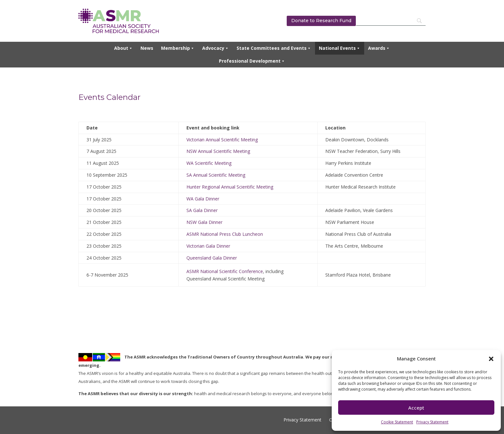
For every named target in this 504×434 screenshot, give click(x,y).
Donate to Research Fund (321, 21)
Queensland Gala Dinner (212, 258)
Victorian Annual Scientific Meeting (222, 140)
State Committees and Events (274, 48)
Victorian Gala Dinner (208, 246)
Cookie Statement (397, 422)
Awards (379, 48)
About (123, 48)
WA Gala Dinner (203, 199)
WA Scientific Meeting (209, 163)
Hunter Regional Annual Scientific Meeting (230, 187)
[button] (491, 359)
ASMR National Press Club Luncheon (225, 234)
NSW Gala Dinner (204, 222)
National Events (340, 48)
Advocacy (216, 48)
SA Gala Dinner (202, 210)
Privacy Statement (432, 422)
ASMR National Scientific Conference (225, 271)
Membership (178, 48)
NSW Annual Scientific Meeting (218, 151)
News (147, 48)
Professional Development (252, 61)
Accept (416, 408)
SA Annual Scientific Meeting (216, 175)
